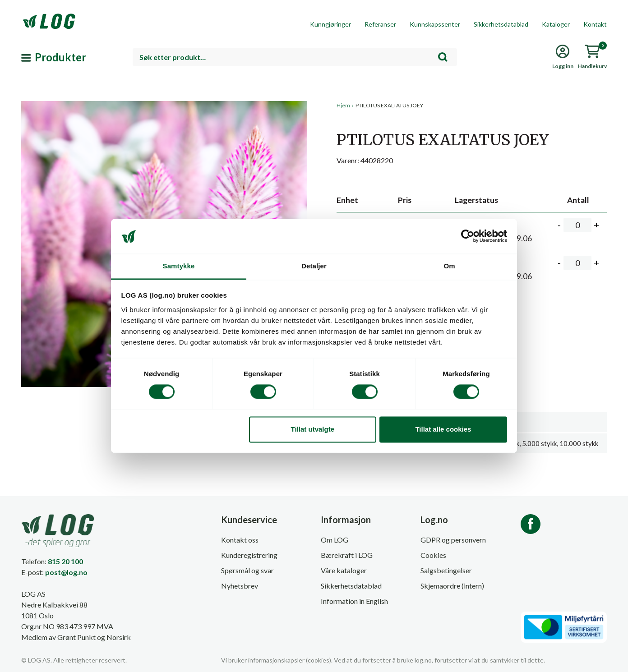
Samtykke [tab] (179, 266)
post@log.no (66, 572)
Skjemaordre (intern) (452, 586)
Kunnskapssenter (435, 24)
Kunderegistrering (249, 555)
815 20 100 (65, 561)
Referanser (380, 24)
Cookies (433, 555)
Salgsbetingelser (446, 570)
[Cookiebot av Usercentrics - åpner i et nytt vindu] (468, 236)
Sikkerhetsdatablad (501, 24)
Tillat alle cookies (443, 429)
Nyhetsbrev (240, 586)
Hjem (343, 105)
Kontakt (595, 24)
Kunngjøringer (330, 24)
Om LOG (335, 540)
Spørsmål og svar (247, 570)
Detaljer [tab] (314, 266)
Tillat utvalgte (313, 429)
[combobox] (295, 57)
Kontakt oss (240, 540)
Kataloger (556, 24)
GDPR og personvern (453, 540)
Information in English (354, 601)
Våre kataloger (344, 570)
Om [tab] (449, 266)
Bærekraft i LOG (347, 555)
